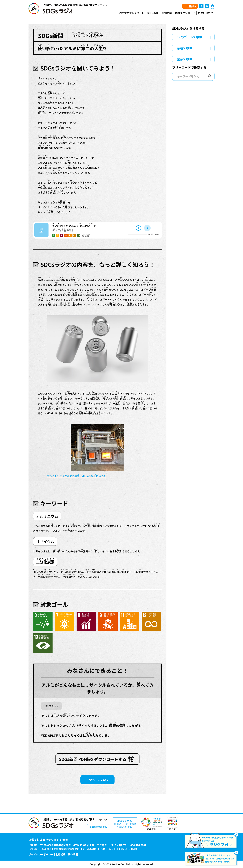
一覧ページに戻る (97, 780)
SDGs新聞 (153, 13)
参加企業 (167, 13)
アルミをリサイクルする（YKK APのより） (77, 476)
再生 (147, 228)
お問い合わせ (205, 13)
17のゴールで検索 (190, 37)
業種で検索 (185, 48)
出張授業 (192, 6)
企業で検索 (185, 59)
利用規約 (61, 854)
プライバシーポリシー (41, 854)
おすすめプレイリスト (132, 13)
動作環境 (73, 854)
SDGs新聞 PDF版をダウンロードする (93, 759)
